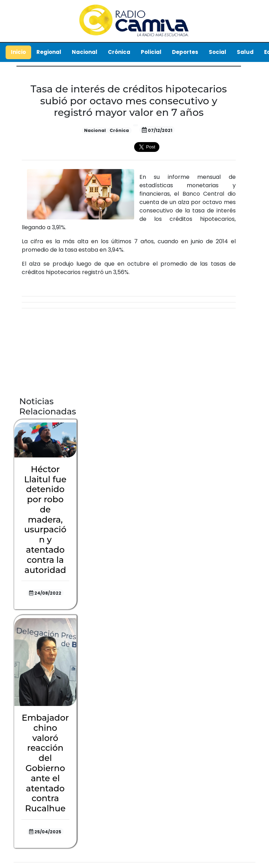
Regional (49, 52)
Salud (245, 52)
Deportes (185, 52)
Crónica (119, 52)
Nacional (85, 52)
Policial (151, 52)
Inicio (18, 52)
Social (218, 52)
